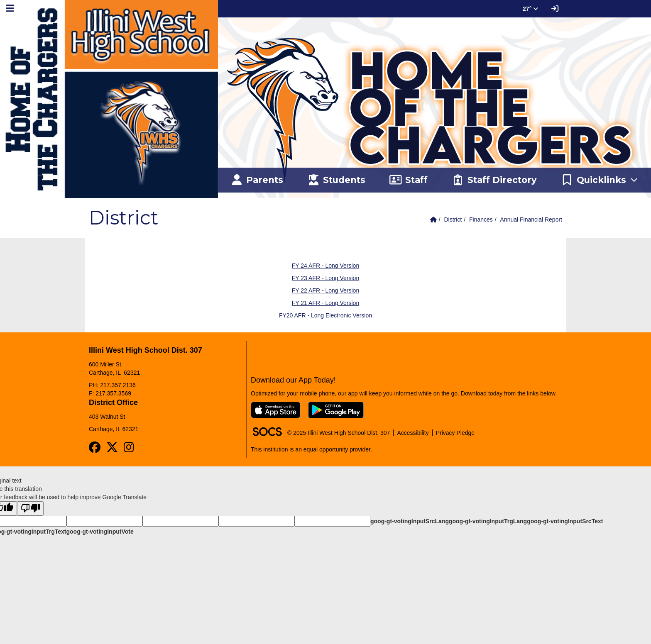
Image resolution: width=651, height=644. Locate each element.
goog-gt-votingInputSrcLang (410, 521)
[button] (600, 180)
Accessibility (413, 433)
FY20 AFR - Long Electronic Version (325, 315)
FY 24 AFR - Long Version (325, 266)
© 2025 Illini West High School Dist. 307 (339, 433)
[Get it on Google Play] (336, 410)
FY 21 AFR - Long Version (325, 303)
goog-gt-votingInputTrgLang (488, 521)
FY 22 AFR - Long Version (325, 290)
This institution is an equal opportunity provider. (311, 449)
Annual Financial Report (531, 220)
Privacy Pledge (455, 433)
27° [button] (530, 9)
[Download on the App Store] (276, 410)
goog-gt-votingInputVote (100, 532)
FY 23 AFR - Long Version (325, 278)
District (453, 220)
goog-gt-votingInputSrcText (565, 521)
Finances (481, 220)
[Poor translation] (30, 509)
